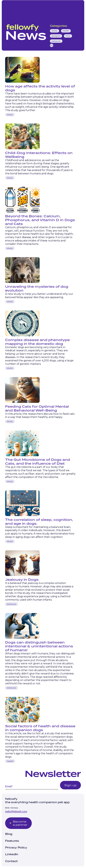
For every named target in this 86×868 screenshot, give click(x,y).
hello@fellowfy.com (16, 812)
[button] (78, 8)
